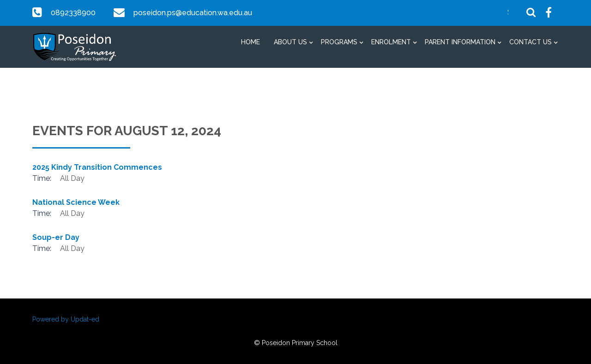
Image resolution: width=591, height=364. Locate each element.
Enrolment (391, 42)
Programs (339, 42)
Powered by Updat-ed (66, 319)
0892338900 (73, 13)
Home (250, 42)
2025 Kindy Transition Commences (97, 167)
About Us (290, 42)
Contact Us (531, 42)
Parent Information (460, 42)
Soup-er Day (56, 237)
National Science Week (76, 202)
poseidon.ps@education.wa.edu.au (192, 13)
